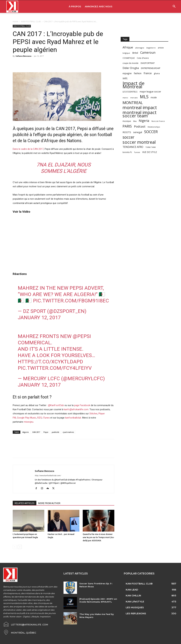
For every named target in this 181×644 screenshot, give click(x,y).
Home (15, 22)
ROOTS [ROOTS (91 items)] (127, 132)
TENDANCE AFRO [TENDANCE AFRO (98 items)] (133, 147)
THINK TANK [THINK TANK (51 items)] (151, 147)
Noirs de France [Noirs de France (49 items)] (158, 121)
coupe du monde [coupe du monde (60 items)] (131, 63)
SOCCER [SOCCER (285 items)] (151, 132)
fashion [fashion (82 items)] (138, 73)
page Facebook (82, 405)
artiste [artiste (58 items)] (161, 48)
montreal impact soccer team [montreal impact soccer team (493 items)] (140, 114)
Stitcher (93, 414)
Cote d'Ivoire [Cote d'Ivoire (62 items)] (143, 58)
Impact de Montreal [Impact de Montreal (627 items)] (134, 85)
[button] (174, 7)
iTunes (46, 418)
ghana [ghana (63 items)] (157, 73)
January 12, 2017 (39, 317)
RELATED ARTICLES (25, 503)
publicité (55, 432)
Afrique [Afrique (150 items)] (128, 47)
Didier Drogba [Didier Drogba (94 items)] (131, 68)
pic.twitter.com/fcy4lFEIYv (55, 368)
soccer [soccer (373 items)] (128, 137)
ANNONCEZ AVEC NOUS (99, 7)
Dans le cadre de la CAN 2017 (28, 149)
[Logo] (12, 7)
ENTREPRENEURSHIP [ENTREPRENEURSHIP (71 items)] (151, 68)
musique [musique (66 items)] (127, 121)
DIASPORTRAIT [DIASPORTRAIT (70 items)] (148, 63)
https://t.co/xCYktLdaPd (50, 362)
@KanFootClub (56, 405)
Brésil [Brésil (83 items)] (135, 53)
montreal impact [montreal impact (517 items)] (140, 107)
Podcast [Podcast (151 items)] (140, 126)
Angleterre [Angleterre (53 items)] (151, 48)
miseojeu (29, 422)
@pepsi (82, 336)
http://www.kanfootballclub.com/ (48, 476)
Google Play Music (27, 418)
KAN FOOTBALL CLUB (31, 22)
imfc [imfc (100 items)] (125, 78)
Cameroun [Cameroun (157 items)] (148, 53)
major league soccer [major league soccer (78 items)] (150, 92)
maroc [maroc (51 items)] (125, 98)
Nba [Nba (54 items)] (135, 121)
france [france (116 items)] (148, 73)
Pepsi (46, 432)
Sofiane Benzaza (23, 56)
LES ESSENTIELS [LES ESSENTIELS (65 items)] (130, 92)
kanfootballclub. (73, 418)
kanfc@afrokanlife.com (76, 409)
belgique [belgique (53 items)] (126, 53)
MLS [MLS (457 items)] (144, 97)
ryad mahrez (68, 432)
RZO (40, 418)
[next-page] (20, 547)
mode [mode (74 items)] (154, 97)
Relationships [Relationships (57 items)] (154, 127)
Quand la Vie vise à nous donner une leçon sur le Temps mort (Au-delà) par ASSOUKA (99, 537)
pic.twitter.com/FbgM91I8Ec (71, 301)
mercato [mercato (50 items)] (134, 98)
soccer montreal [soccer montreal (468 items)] (139, 142)
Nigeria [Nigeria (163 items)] (144, 121)
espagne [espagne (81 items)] (127, 73)
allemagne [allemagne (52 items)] (140, 48)
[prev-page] (15, 547)
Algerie (26, 432)
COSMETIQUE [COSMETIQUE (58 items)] (129, 58)
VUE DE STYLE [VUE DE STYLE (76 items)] (150, 152)
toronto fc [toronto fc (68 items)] (127, 152)
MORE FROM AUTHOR (49, 503)
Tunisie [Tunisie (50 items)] (137, 152)
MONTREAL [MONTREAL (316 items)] (133, 103)
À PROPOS (75, 7)
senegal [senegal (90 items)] (138, 132)
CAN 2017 (36, 432)
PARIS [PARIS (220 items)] (127, 126)
